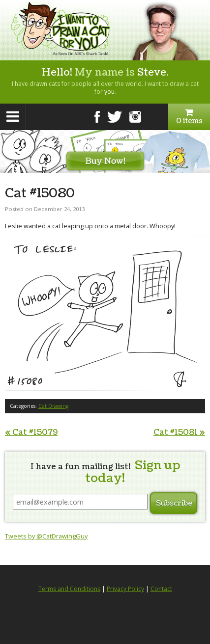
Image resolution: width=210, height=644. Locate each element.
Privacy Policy (125, 589)
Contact (161, 589)
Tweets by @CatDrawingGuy (46, 536)
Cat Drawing (53, 406)
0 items (189, 117)
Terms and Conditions (69, 589)
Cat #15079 (31, 432)
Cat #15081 (179, 432)
